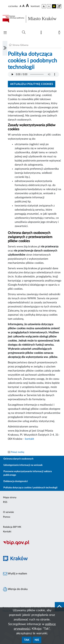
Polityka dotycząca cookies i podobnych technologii (30, 488)
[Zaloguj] (60, 33)
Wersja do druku (15, 589)
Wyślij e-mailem (15, 574)
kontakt (30, 439)
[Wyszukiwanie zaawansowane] (24, 32)
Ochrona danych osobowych (18, 459)
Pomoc (7, 517)
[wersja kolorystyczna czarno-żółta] (54, 6)
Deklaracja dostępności (16, 481)
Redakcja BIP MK (12, 527)
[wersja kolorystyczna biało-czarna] (49, 6)
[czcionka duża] (28, 6)
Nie (37, 640)
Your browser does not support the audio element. (33, 74)
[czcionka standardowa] (20, 6)
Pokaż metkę (18, 452)
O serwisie (8, 512)
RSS (5, 502)
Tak (27, 640)
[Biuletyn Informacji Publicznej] (32, 545)
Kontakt (7, 532)
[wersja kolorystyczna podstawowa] (44, 6)
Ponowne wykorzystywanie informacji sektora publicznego (28, 473)
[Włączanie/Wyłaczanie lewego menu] (5, 48)
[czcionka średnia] (23, 6)
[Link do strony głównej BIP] (32, 19)
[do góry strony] (59, 607)
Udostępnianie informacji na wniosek (23, 465)
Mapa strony (10, 498)
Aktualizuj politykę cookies (32, 84)
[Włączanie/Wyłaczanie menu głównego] (5, 33)
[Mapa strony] (42, 33)
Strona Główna (20, 45)
